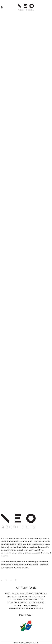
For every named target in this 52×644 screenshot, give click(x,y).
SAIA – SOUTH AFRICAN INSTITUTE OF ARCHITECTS (26, 597)
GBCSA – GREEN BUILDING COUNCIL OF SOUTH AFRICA (26, 594)
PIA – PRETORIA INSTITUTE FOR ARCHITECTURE (26, 600)
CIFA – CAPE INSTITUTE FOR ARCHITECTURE (26, 608)
